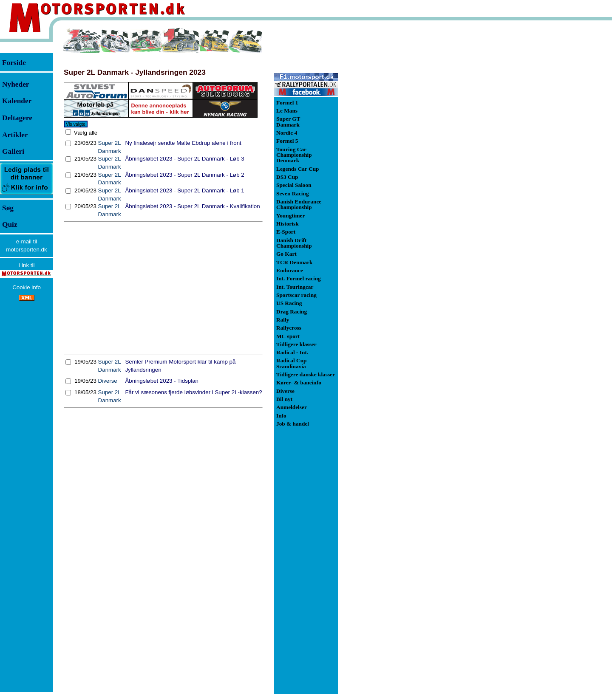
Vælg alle (85, 133)
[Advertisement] (163, 288)
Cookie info (27, 287)
